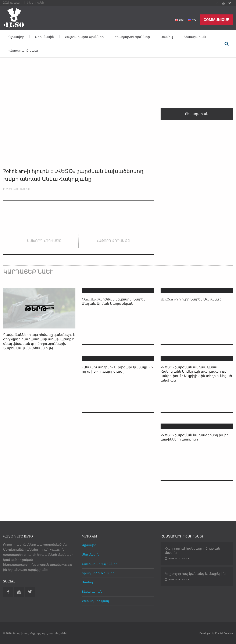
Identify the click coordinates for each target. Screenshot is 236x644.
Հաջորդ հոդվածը (113, 241)
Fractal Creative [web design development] (224, 633)
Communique (216, 20)
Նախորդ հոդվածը (44, 241)
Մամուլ (167, 37)
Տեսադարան (195, 37)
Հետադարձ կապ (23, 51)
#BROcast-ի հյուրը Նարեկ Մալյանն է (191, 299)
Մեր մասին (45, 37)
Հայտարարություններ (84, 37)
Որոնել (226, 44)
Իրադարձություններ (132, 37)
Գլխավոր (16, 37)
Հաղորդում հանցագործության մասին (192, 551)
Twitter (230, 3)
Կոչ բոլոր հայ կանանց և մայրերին (195, 574)
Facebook (217, 3)
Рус (192, 20)
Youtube (223, 3)
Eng (179, 20)
